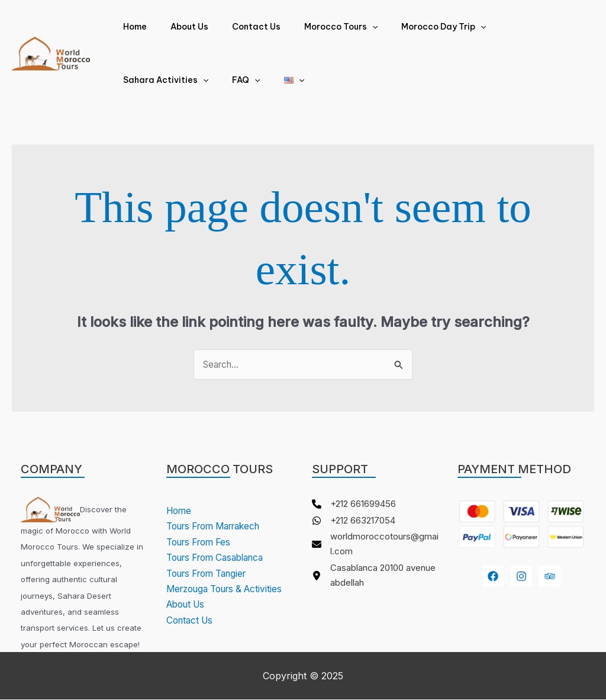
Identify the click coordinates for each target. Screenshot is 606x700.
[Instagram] (521, 577)
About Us (179, 27)
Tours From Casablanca (221, 558)
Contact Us (238, 27)
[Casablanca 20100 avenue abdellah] (376, 581)
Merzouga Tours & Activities (230, 589)
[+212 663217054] (358, 522)
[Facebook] (493, 577)
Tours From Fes (202, 542)
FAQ (133, 80)
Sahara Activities (514, 27)
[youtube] (550, 577)
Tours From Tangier (212, 573)
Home (131, 27)
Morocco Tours (316, 27)
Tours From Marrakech (220, 526)
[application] (347, 27)
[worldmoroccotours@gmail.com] (376, 548)
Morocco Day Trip (412, 27)
